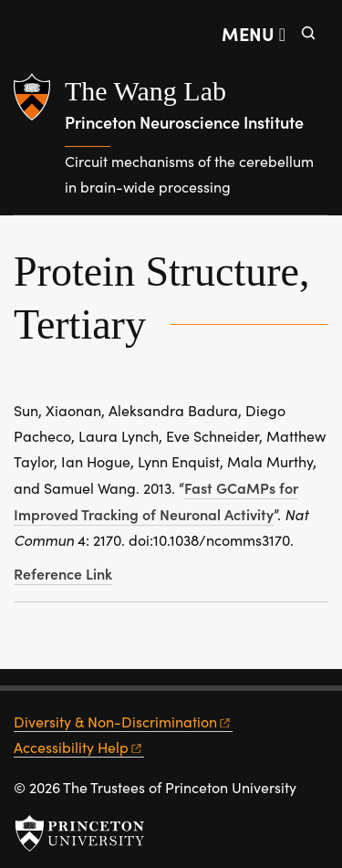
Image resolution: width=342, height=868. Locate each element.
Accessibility (79, 747)
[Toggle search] (308, 33)
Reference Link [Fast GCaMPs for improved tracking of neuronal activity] (63, 573)
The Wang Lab (145, 91)
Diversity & (123, 722)
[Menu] (254, 33)
